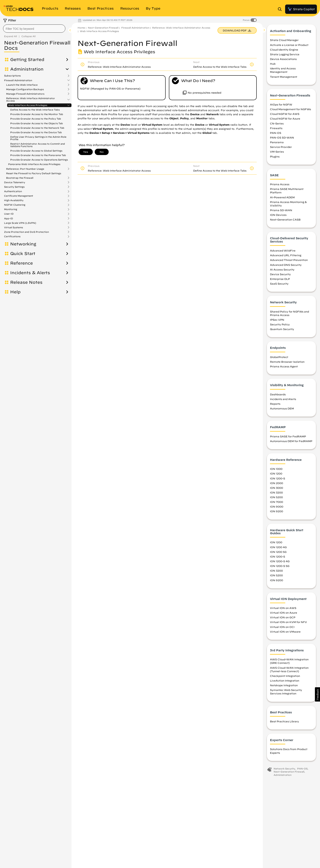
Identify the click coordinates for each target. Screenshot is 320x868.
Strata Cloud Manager (284, 40)
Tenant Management (284, 77)
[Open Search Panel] (281, 9)
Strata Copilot (301, 9)
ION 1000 (276, 469)
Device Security (280, 274)
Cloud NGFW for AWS (285, 114)
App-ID (9, 198)
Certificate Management (19, 175)
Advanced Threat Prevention (289, 260)
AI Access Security (282, 269)
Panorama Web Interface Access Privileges (34, 144)
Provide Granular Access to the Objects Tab (37, 123)
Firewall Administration (18, 80)
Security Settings (14, 166)
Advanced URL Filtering (286, 255)
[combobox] (34, 29)
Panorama (277, 142)
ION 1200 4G (278, 547)
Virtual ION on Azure (284, 613)
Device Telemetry (15, 162)
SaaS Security (279, 284)
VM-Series (277, 152)
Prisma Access (280, 184)
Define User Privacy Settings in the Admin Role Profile (38, 138)
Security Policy (280, 324)
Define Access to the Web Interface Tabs (35, 110)
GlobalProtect (279, 357)
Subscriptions (12, 76)
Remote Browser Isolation (287, 362)
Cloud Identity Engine (284, 50)
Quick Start (23, 233)
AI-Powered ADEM (282, 197)
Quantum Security (282, 329)
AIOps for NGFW (281, 104)
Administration (27, 69)
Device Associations (283, 59)
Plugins (275, 156)
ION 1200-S (278, 478)
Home (81, 28)
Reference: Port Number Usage (25, 149)
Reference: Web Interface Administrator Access (31, 100)
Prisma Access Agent (284, 366)
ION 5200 (276, 497)
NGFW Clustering (15, 184)
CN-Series (277, 123)
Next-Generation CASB (285, 219)
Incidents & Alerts (30, 252)
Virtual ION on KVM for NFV (288, 622)
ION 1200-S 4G (280, 561)
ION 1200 (276, 473)
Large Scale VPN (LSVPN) (20, 203)
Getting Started (27, 60)
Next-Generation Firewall (103, 28)
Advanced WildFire (283, 251)
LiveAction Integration (285, 681)
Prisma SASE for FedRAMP (288, 436)
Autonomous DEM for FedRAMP (291, 441)
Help (15, 272)
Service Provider (281, 147)
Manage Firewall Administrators (25, 94)
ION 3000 (277, 488)
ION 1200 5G (278, 552)
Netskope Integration (284, 685)
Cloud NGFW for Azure (285, 119)
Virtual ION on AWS (283, 608)
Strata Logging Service (285, 54)
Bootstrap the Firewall (20, 157)
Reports (275, 404)
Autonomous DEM (282, 408)
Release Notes (26, 262)
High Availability (14, 180)
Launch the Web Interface (22, 85)
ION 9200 (277, 511)
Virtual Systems (13, 207)
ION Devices (278, 215)
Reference (22, 243)
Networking (23, 224)
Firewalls (276, 128)
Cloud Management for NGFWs (290, 109)
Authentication (13, 171)
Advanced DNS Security (286, 265)
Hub (273, 64)
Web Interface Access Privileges (28, 105)
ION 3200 (276, 492)
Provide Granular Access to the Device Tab (36, 132)
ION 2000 (277, 483)
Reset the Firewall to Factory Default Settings (34, 153)
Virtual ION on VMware (285, 632)
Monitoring (11, 189)
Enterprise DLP (280, 279)
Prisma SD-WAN (281, 210)
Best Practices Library (284, 721)
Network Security (284, 769)
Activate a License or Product (289, 45)
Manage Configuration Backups (25, 89)
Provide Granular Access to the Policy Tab (36, 119)
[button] (317, 694)
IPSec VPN (277, 320)
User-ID (9, 193)
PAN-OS (276, 133)
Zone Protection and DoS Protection (26, 212)
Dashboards (278, 394)
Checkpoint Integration (285, 676)
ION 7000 (277, 502)
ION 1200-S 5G (280, 566)
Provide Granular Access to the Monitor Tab (37, 114)
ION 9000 (277, 507)
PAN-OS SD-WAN (282, 137)
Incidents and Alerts (283, 399)
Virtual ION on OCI (282, 627)
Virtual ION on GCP (283, 617)
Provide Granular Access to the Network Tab (37, 128)
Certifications (12, 216)
